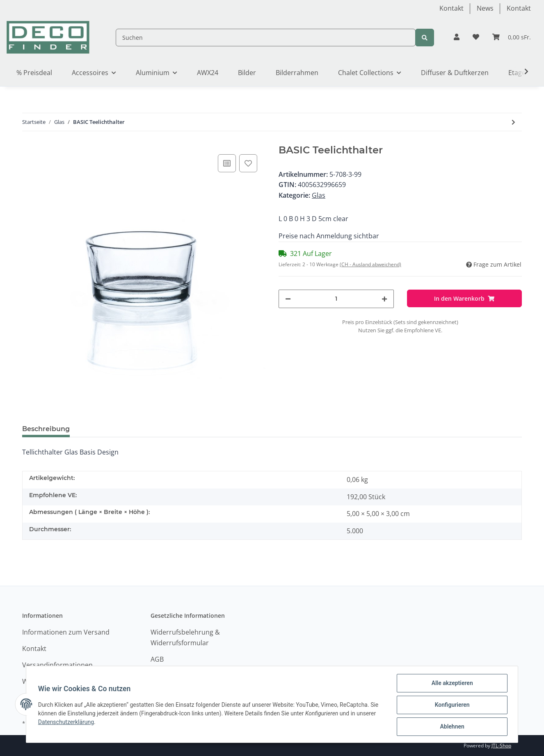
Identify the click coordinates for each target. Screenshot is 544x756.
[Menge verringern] (288, 299)
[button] (457, 37)
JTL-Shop (501, 746)
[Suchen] (266, 38)
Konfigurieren (451, 706)
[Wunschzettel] (476, 37)
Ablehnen (451, 727)
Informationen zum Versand (66, 632)
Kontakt (451, 8)
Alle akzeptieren (451, 684)
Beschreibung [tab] (46, 429)
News (485, 8)
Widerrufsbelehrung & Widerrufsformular (185, 637)
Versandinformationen (57, 665)
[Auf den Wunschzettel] (248, 163)
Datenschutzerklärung (67, 723)
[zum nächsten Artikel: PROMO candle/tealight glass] (513, 122)
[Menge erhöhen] (384, 299)
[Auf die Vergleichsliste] (227, 163)
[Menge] (336, 299)
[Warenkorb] (512, 37)
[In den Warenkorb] (465, 298)
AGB (157, 659)
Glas (319, 195)
